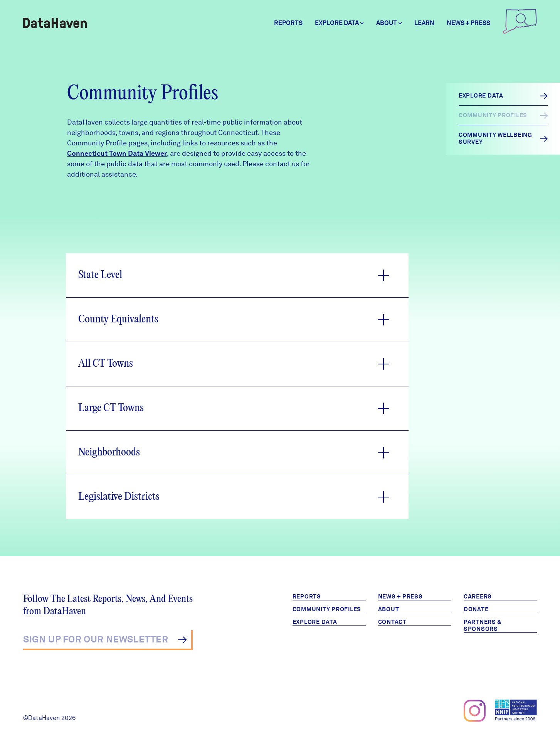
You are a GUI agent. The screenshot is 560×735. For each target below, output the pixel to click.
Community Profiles (327, 609)
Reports (288, 23)
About (389, 609)
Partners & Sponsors (483, 625)
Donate (476, 609)
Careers (478, 597)
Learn (424, 23)
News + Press (468, 23)
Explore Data (315, 622)
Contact (392, 622)
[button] (237, 275)
